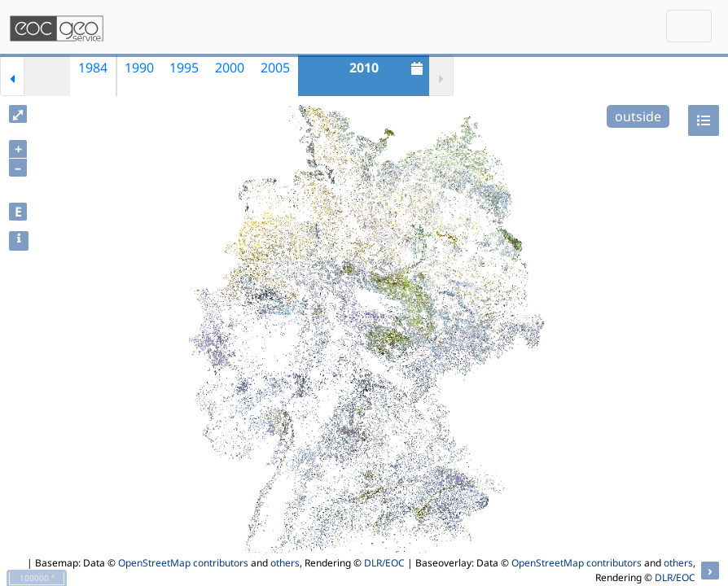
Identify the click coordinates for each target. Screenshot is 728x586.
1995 (184, 68)
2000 (230, 68)
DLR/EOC (384, 563)
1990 (139, 68)
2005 (275, 68)
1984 (93, 68)
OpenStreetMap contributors (183, 563)
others (285, 563)
